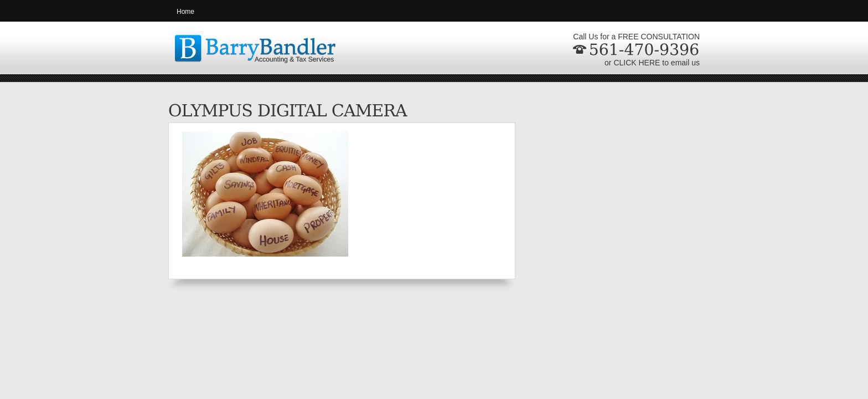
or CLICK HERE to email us (652, 63)
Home (185, 12)
